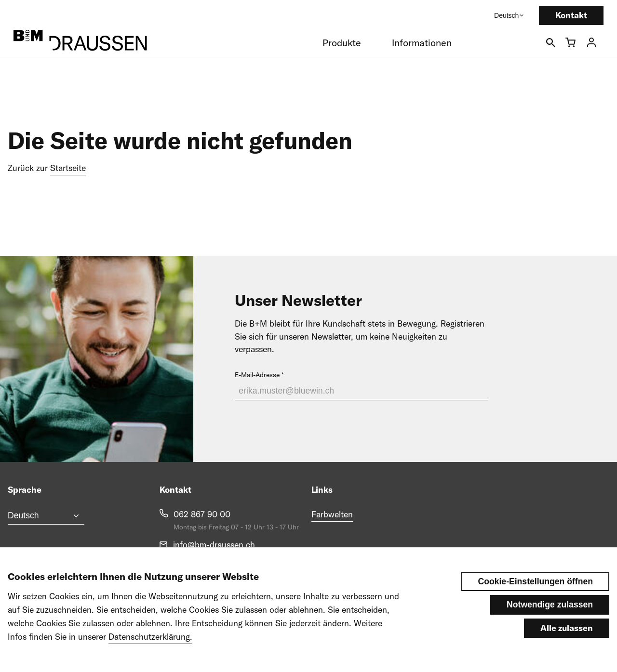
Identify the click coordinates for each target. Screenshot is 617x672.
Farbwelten (332, 514)
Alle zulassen (567, 637)
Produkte (342, 43)
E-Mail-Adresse (257, 375)
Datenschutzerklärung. (150, 646)
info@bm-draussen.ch (214, 545)
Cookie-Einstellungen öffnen (535, 591)
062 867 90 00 (202, 514)
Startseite (68, 168)
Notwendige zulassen (550, 614)
